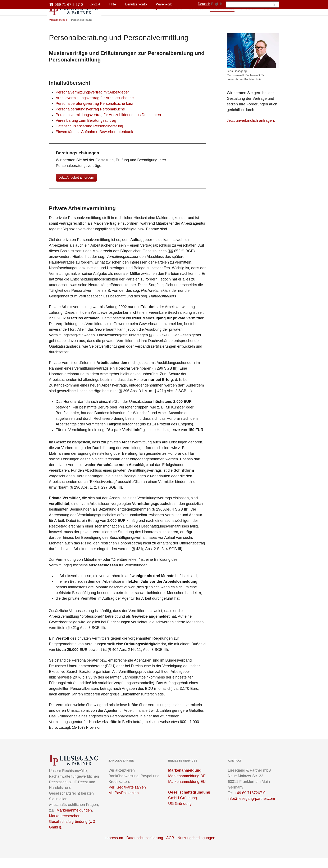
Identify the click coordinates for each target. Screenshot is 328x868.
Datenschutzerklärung (145, 848)
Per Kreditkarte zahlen (127, 797)
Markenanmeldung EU (187, 792)
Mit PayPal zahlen (124, 803)
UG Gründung (180, 814)
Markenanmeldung (185, 780)
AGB (170, 848)
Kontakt (94, 4)
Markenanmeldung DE (187, 786)
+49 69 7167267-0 (250, 803)
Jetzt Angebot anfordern (76, 188)
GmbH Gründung (183, 808)
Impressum (114, 848)
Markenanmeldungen (74, 820)
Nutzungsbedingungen (196, 848)
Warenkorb (164, 4)
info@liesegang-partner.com (251, 809)
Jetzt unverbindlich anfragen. (251, 131)
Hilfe (113, 4)
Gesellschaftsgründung (189, 802)
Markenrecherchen (65, 826)
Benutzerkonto (136, 4)
